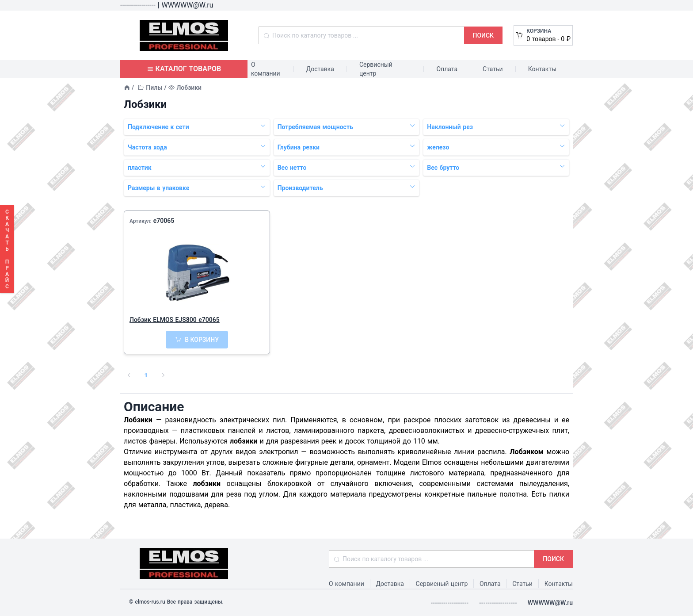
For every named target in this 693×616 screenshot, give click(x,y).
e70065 (164, 221)
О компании (266, 69)
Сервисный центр (376, 69)
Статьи (493, 69)
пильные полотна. (498, 494)
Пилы (154, 88)
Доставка (320, 69)
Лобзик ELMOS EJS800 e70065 (175, 320)
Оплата (447, 69)
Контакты (542, 69)
